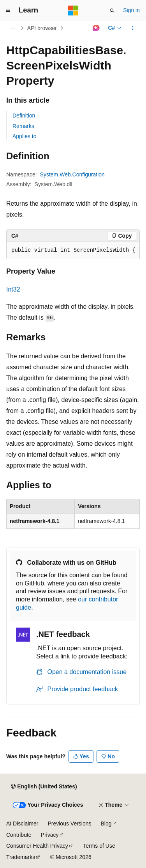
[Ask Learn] (96, 28)
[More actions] (133, 28)
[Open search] (112, 11)
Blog (106, 824)
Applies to (24, 136)
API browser (42, 28)
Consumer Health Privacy (37, 846)
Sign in (131, 10)
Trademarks (21, 857)
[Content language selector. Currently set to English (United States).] (44, 786)
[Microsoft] (73, 11)
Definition (24, 116)
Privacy (50, 835)
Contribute (19, 835)
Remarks (23, 126)
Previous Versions (69, 824)
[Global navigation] (8, 11)
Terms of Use (99, 846)
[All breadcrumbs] (13, 28)
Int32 (13, 289)
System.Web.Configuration (72, 174)
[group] (73, 251)
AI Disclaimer (22, 824)
